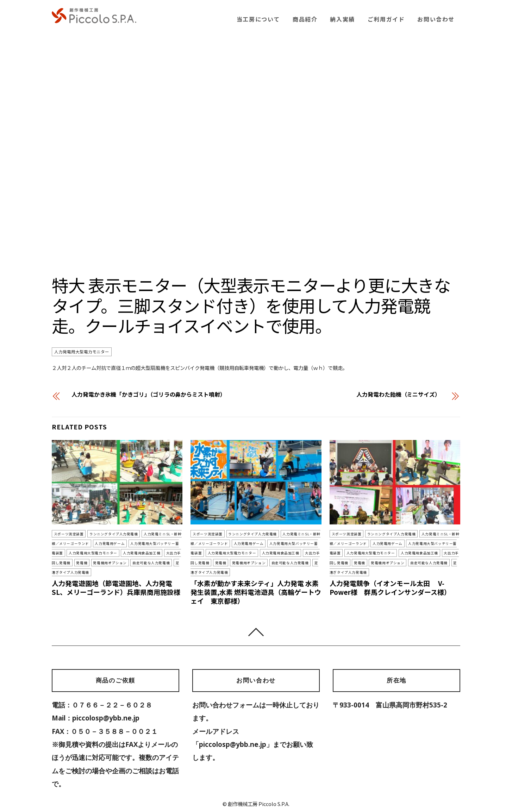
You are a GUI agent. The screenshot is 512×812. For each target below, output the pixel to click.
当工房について (258, 19)
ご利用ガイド (386, 19)
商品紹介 (305, 19)
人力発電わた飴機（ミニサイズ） (398, 394)
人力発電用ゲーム (95, 543)
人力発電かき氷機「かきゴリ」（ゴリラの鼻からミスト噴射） (149, 394)
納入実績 (342, 19)
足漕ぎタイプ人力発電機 (155, 563)
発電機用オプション (76, 563)
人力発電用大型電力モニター (82, 352)
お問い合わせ (436, 19)
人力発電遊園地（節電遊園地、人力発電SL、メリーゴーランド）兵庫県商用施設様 (116, 578)
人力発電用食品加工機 (111, 553)
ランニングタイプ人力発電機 (108, 534)
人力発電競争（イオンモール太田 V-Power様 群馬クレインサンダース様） (391, 578)
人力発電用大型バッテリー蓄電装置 (141, 543)
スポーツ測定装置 (67, 534)
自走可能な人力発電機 (114, 563)
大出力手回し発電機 (149, 553)
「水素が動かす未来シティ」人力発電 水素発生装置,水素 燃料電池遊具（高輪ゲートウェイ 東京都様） (256, 583)
